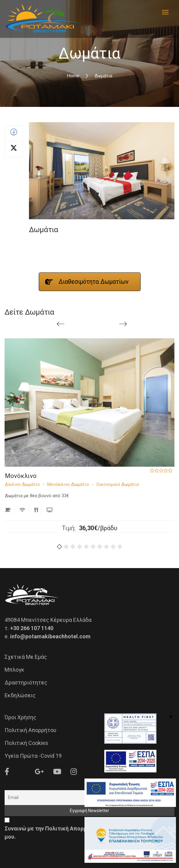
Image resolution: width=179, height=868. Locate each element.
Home (73, 76)
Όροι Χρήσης (20, 717)
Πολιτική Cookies (26, 743)
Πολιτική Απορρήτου (30, 730)
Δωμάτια (44, 230)
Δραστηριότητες (26, 682)
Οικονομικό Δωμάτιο (118, 484)
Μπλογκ (14, 670)
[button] (59, 548)
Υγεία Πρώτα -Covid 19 (33, 756)
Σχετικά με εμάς (26, 657)
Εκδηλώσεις (20, 695)
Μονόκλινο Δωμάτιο (68, 484)
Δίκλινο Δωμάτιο (22, 484)
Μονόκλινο (21, 476)
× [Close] (171, 716)
